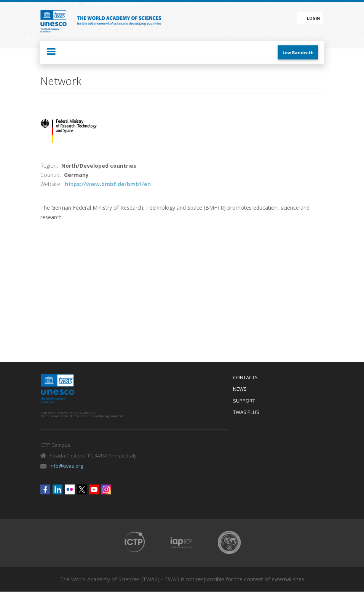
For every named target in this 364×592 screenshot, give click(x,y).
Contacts (245, 378)
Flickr (70, 489)
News (240, 389)
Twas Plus (246, 412)
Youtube (94, 489)
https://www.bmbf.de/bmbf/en (108, 184)
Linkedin (57, 489)
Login (313, 18)
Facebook (45, 489)
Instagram (106, 489)
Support (244, 401)
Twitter (82, 489)
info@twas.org (66, 466)
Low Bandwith (298, 52)
